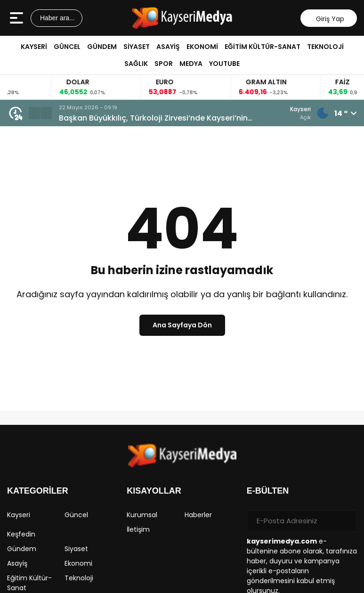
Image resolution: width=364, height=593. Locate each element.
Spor (164, 64)
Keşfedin (21, 534)
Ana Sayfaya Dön (182, 325)
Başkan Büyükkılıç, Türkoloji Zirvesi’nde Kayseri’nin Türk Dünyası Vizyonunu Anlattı (153, 118)
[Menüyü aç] (18, 18)
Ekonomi (202, 47)
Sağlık (136, 64)
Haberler (198, 515)
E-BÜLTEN (268, 491)
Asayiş (168, 47)
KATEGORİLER (38, 491)
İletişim (138, 529)
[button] (34, 113)
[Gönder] (346, 521)
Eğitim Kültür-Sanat (263, 47)
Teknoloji (325, 47)
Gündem (102, 47)
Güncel (67, 47)
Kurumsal (142, 515)
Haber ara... (57, 18)
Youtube (224, 64)
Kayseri (34, 47)
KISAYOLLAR (154, 491)
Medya (191, 64)
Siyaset (137, 47)
